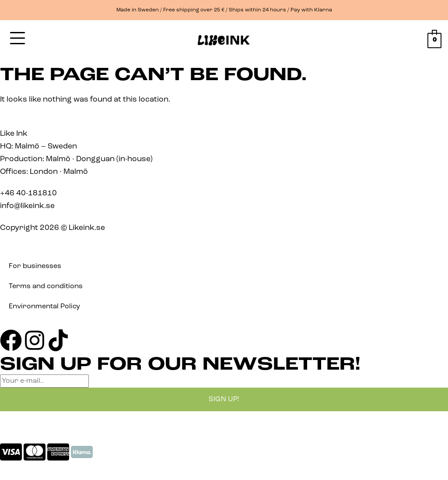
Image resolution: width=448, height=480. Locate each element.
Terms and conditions (46, 286)
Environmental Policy (44, 307)
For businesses (35, 266)
